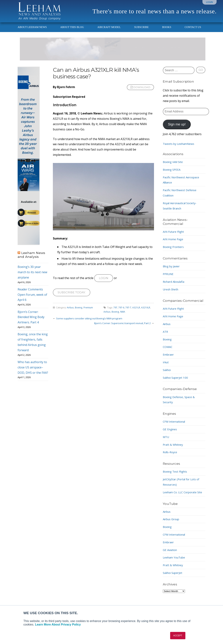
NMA (123, 316)
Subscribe (141, 30)
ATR (166, 335)
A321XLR (146, 312)
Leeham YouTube (175, 566)
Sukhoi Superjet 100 (177, 381)
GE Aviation (171, 558)
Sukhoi (168, 373)
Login (210, 2)
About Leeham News (32, 30)
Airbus (70, 312)
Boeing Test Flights (176, 475)
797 (115, 312)
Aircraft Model (109, 30)
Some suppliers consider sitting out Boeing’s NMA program (92, 323)
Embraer (169, 358)
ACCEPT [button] (178, 636)
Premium (89, 312)
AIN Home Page (174, 242)
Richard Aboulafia (175, 285)
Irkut (166, 365)
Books (167, 30)
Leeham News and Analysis (31, 258)
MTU (166, 440)
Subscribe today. (72, 296)
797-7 (128, 312)
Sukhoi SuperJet (174, 581)
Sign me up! (177, 128)
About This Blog (72, 30)
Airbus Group (172, 528)
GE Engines (171, 433)
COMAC (168, 350)
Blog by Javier (172, 270)
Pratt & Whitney (174, 448)
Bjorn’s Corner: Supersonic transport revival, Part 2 (120, 327)
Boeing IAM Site (174, 165)
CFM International (175, 425)
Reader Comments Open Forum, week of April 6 (32, 298)
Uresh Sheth (171, 292)
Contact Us (193, 30)
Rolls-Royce (171, 455)
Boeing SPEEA (172, 173)
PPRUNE (169, 277)
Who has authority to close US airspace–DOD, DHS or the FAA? (33, 371)
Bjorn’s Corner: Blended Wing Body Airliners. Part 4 (31, 320)
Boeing (79, 312)
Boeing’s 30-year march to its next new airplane (32, 275)
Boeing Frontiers (174, 250)
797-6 (121, 312)
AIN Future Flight (175, 235)
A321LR (136, 312)
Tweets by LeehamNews (180, 147)
